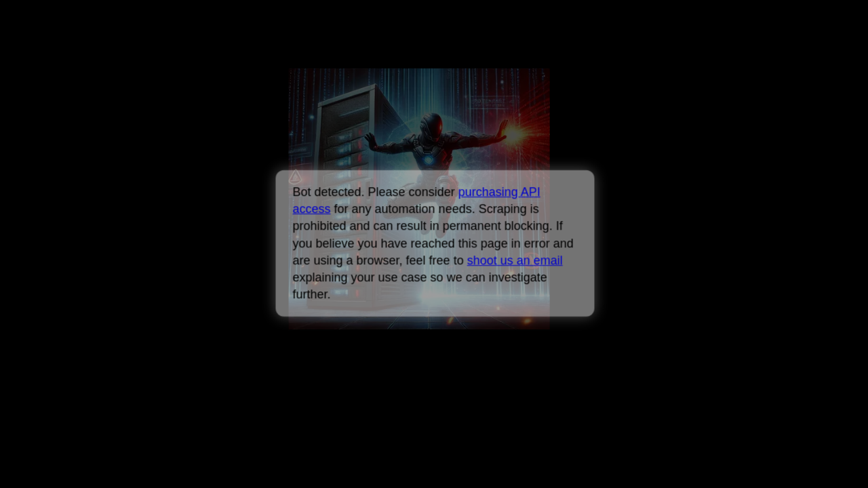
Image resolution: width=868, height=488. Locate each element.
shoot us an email (514, 260)
